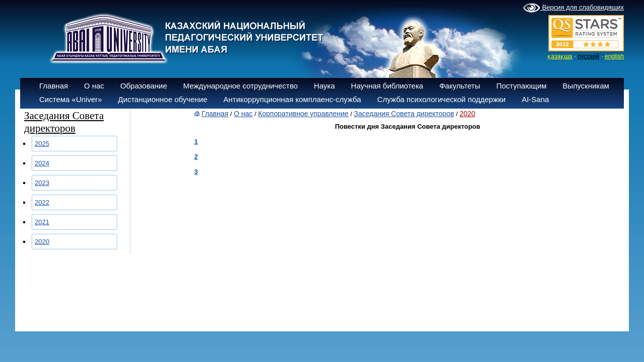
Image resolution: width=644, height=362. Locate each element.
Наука (325, 86)
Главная (54, 86)
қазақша (560, 56)
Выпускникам (586, 86)
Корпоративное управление (303, 114)
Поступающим (521, 86)
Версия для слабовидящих (573, 8)
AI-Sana (535, 99)
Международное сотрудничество (240, 86)
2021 (42, 222)
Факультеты (460, 86)
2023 (42, 183)
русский (588, 56)
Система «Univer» (71, 99)
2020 (42, 242)
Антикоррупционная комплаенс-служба (292, 99)
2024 (42, 163)
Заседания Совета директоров (404, 114)
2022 (42, 202)
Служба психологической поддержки (441, 99)
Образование (144, 86)
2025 (42, 144)
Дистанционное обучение (163, 99)
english (614, 56)
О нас (94, 86)
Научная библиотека (387, 86)
